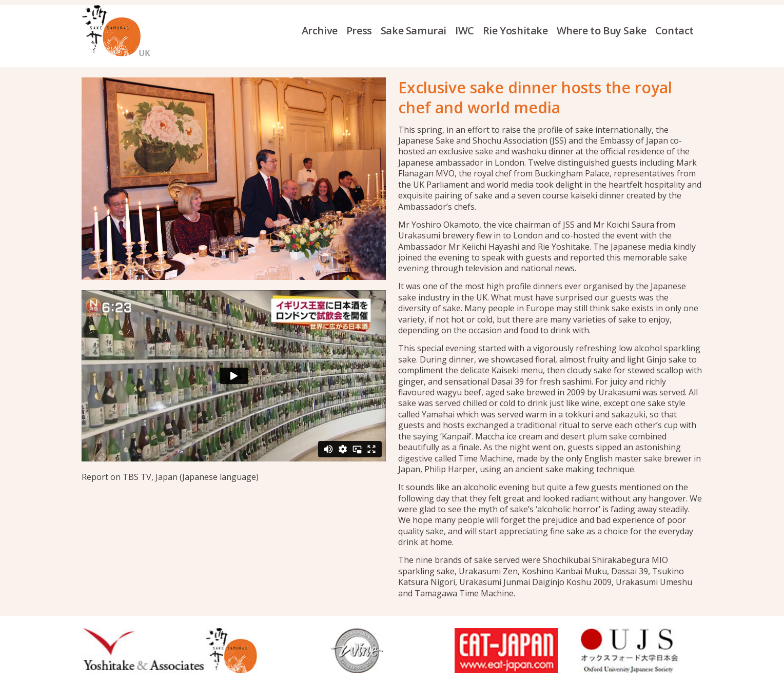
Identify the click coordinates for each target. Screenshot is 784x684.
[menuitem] (324, 31)
